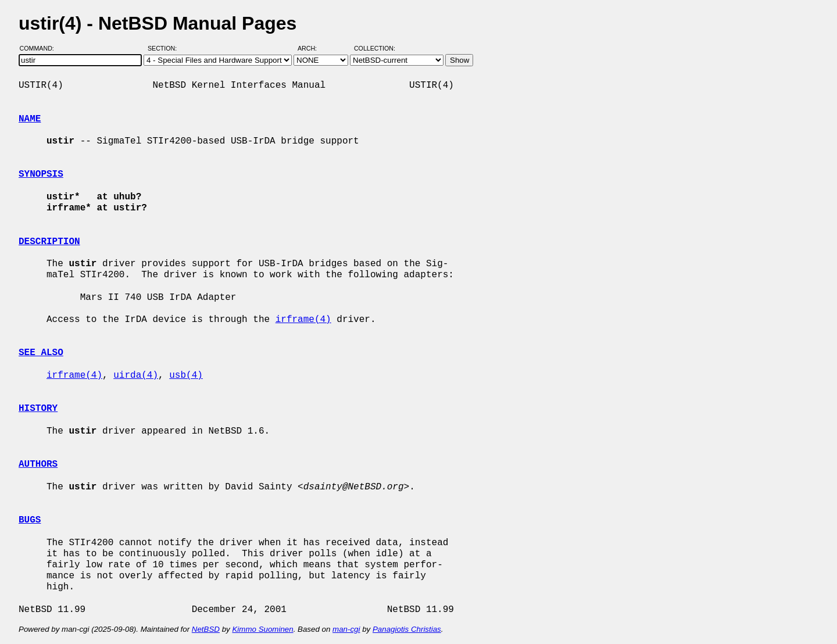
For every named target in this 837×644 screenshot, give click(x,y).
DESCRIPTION (49, 242)
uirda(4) (136, 375)
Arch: (312, 48)
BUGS (30, 520)
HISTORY (38, 409)
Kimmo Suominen (262, 629)
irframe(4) (303, 320)
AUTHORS (38, 464)
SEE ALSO (41, 353)
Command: (40, 48)
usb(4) (186, 375)
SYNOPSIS (41, 174)
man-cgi (346, 629)
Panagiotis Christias (407, 629)
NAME (30, 119)
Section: (165, 48)
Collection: (375, 48)
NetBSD (206, 629)
